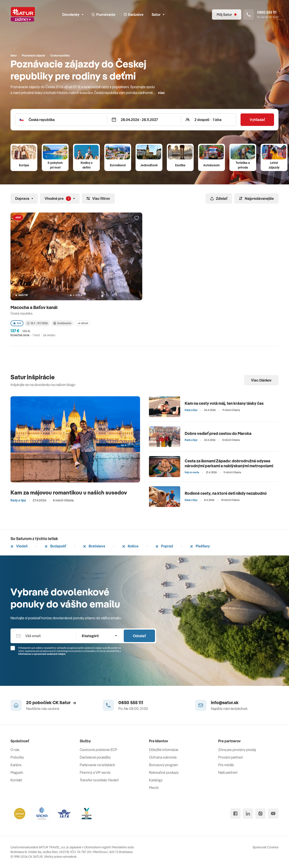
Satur (158, 15)
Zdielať (219, 198)
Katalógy (156, 780)
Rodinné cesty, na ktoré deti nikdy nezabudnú (226, 493)
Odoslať (139, 636)
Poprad (164, 546)
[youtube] (273, 814)
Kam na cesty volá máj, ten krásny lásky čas (224, 403)
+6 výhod (83, 323)
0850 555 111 (131, 702)
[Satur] (23, 15)
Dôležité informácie (164, 750)
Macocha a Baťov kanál (35, 307)
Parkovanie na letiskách (97, 765)
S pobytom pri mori (55, 165)
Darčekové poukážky (95, 757)
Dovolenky (73, 15)
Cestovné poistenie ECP (98, 750)
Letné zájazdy (274, 165)
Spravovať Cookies (266, 847)
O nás (15, 750)
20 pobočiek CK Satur (51, 702)
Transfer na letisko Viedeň (99, 780)
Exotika (180, 165)
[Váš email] (43, 636)
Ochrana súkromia (163, 757)
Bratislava (94, 546)
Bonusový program (163, 765)
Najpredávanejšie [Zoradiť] (256, 198)
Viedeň (19, 546)
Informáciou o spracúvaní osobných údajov (42, 654)
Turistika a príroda (243, 165)
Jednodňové (149, 165)
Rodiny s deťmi (87, 165)
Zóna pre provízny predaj (237, 750)
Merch (154, 788)
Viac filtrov (98, 198)
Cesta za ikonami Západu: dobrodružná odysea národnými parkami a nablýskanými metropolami (229, 463)
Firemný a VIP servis (95, 772)
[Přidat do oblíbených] (137, 218)
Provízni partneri (230, 757)
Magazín (17, 772)
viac (161, 93)
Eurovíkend (118, 165)
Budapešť (55, 546)
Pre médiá (226, 765)
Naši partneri (228, 772)
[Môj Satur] (227, 15)
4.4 (17, 323)
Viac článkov (261, 380)
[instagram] (260, 814)
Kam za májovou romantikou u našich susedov (69, 492)
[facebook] (235, 814)
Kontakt (16, 780)
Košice (130, 546)
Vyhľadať (257, 120)
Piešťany (200, 546)
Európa (24, 165)
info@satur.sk (225, 702)
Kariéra (16, 765)
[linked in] (248, 814)
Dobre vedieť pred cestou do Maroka (218, 433)
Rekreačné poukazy (164, 772)
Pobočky (17, 757)
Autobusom (212, 165)
